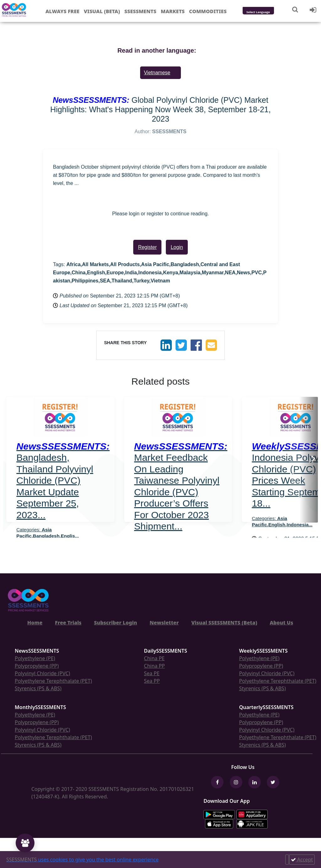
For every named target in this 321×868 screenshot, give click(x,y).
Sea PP (152, 681)
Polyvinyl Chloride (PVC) (42, 673)
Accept (302, 860)
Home (35, 623)
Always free (62, 11)
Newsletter (164, 623)
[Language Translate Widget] (267, 12)
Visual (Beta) (102, 11)
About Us (281, 623)
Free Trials (68, 623)
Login (177, 247)
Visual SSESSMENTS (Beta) (224, 623)
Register (147, 247)
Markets (173, 11)
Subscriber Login (116, 623)
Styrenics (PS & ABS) (38, 688)
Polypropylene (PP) (37, 666)
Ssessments (140, 11)
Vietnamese (157, 73)
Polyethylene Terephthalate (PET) (53, 681)
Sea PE (152, 673)
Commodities (208, 11)
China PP (154, 666)
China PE (154, 658)
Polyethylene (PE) (35, 658)
